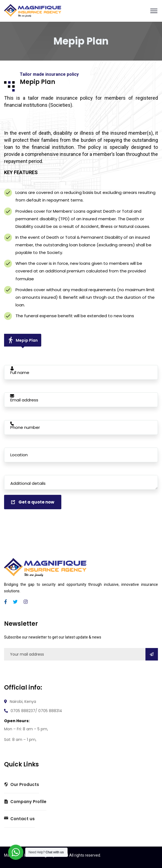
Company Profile (25, 802)
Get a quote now (33, 502)
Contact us (19, 819)
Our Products (22, 785)
